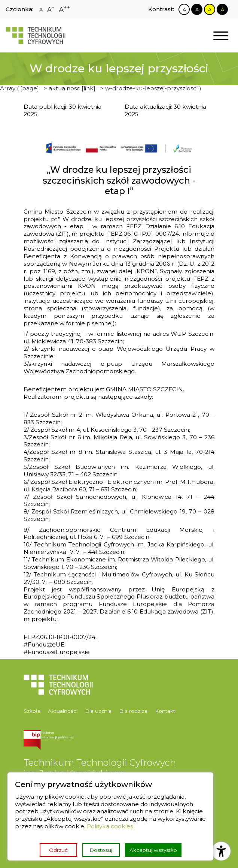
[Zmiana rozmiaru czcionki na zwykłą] (41, 10)
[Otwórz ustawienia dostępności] (221, 851)
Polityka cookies (110, 826)
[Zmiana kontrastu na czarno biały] (197, 9)
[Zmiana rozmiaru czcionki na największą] (65, 10)
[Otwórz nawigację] (221, 36)
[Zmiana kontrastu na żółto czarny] (210, 9)
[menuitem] (34, 711)
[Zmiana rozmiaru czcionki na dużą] (51, 9)
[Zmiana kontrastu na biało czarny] (184, 9)
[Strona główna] (36, 36)
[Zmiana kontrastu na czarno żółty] (222, 9)
